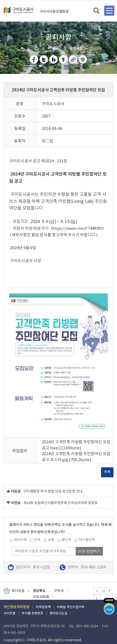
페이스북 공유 (34, 59)
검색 (97, 11)
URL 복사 (73, 59)
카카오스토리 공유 (64, 59)
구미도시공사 (18, 12)
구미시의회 (41, 597)
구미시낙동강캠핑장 (54, 11)
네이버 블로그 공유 (54, 59)
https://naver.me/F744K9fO (77, 228)
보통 (51, 540)
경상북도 (39, 591)
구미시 (59, 591)
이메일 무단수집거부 (71, 607)
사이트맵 (9, 613)
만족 (37, 540)
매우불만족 (87, 540)
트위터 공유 (44, 59)
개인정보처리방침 (17, 607)
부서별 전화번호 (32, 613)
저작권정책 (43, 607)
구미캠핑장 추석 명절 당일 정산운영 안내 (53, 491)
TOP (109, 610)
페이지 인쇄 (83, 59)
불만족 (67, 540)
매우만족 (20, 540)
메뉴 (109, 11)
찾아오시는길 (58, 613)
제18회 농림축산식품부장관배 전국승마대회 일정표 (61, 503)
